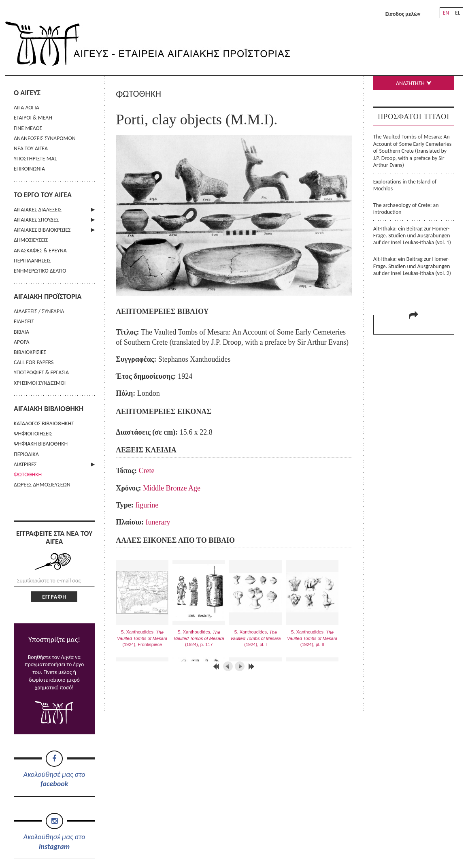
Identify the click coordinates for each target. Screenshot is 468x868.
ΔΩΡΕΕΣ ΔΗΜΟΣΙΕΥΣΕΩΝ (42, 485)
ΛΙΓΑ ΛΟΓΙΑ (27, 108)
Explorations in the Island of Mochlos (405, 185)
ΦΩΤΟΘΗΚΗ (28, 475)
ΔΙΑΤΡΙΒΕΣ (25, 464)
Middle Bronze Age (172, 488)
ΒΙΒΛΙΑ (21, 332)
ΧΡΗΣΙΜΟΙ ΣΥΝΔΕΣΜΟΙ (40, 383)
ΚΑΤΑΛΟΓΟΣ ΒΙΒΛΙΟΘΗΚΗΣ (44, 423)
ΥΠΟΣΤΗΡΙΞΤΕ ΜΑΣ (35, 159)
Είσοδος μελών (403, 14)
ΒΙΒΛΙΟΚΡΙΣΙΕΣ (30, 352)
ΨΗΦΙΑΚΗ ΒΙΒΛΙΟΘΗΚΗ (41, 444)
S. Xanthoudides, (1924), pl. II (312, 638)
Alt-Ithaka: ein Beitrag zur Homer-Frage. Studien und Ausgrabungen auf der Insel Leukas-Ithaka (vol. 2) (412, 266)
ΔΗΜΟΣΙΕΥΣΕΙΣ (31, 240)
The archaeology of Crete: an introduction (406, 209)
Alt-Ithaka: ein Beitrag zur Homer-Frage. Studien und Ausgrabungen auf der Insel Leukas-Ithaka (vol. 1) (412, 236)
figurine (147, 505)
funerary (158, 522)
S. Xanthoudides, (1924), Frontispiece (142, 638)
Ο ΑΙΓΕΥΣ (27, 93)
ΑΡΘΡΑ (22, 342)
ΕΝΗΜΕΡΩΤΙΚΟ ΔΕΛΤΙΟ (40, 271)
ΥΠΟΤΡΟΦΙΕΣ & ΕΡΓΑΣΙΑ (41, 372)
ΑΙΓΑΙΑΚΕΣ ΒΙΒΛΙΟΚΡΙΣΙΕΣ (42, 230)
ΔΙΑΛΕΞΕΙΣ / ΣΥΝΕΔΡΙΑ (39, 311)
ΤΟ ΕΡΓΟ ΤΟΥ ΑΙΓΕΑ (43, 195)
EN (446, 13)
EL (458, 13)
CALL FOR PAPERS (34, 362)
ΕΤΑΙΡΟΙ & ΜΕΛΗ (33, 118)
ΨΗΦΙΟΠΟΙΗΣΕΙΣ (33, 434)
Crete (147, 471)
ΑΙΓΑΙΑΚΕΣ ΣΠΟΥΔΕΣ (36, 220)
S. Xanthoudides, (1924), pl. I (256, 638)
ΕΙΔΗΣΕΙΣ (24, 321)
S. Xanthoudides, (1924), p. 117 (199, 638)
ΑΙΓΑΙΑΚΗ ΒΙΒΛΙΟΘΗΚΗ (49, 409)
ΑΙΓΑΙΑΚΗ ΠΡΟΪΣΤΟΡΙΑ (48, 296)
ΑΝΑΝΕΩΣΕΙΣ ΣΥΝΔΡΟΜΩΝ (45, 138)
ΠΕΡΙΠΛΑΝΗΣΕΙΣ (32, 261)
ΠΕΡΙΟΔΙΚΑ (26, 454)
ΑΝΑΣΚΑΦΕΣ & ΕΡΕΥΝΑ (40, 251)
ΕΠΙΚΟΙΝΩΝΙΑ (29, 169)
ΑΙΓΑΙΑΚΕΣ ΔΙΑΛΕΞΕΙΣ (38, 210)
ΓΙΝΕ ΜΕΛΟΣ (28, 128)
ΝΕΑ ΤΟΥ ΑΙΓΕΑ (31, 148)
